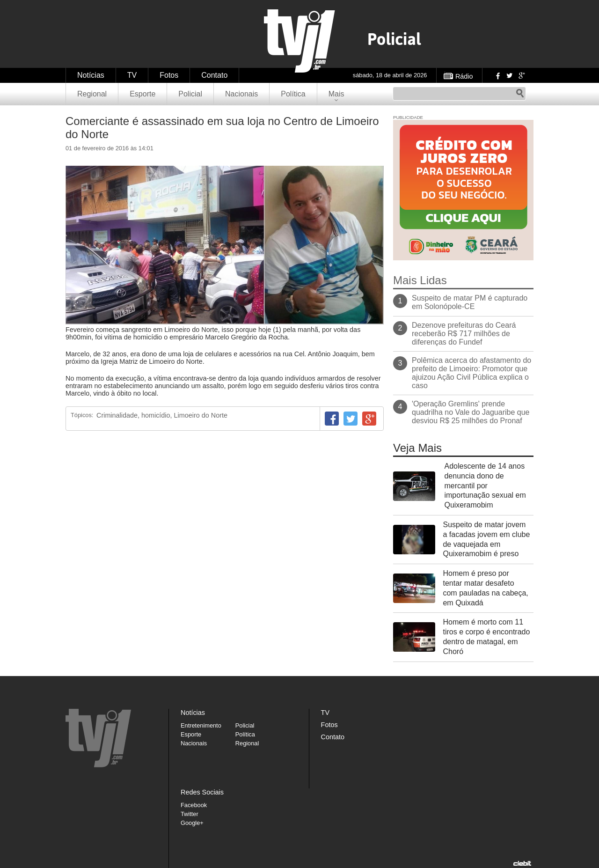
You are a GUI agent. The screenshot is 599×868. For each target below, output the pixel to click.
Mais (336, 94)
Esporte (142, 94)
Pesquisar (520, 94)
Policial (190, 94)
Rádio (464, 76)
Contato (214, 75)
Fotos (169, 75)
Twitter (509, 75)
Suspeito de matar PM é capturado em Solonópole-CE (470, 302)
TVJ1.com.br (299, 41)
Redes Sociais (202, 792)
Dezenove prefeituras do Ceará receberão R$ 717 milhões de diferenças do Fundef (464, 334)
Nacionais (241, 94)
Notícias (91, 75)
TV (132, 75)
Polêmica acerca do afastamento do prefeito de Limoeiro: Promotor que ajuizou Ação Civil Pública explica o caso (471, 373)
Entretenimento (201, 725)
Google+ (521, 75)
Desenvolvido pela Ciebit (522, 863)
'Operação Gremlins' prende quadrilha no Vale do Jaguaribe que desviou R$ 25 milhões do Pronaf (471, 412)
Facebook (497, 75)
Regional (92, 94)
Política (293, 94)
